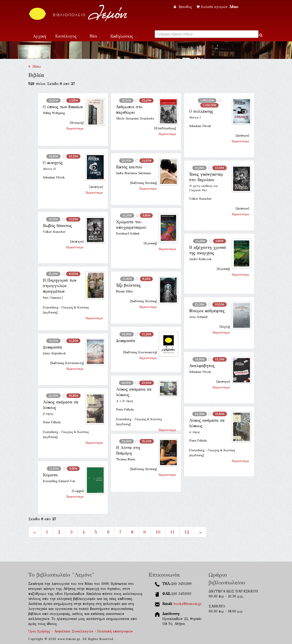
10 (158, 532)
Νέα (95, 36)
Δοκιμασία (126, 341)
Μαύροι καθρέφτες (207, 311)
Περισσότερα (75, 129)
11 (172, 532)
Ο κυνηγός (53, 163)
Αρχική (39, 36)
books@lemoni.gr (188, 604)
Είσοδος (184, 7)
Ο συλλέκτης (201, 111)
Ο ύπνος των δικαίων (63, 107)
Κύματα (50, 475)
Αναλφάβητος (202, 366)
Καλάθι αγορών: (217, 7)
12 (187, 532)
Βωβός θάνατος (57, 226)
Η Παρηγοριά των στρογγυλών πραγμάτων (60, 286)
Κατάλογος (68, 36)
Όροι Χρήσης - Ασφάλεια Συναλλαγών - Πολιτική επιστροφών (81, 631)
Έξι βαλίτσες (128, 285)
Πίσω (35, 67)
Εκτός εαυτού (129, 167)
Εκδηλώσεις (124, 36)
